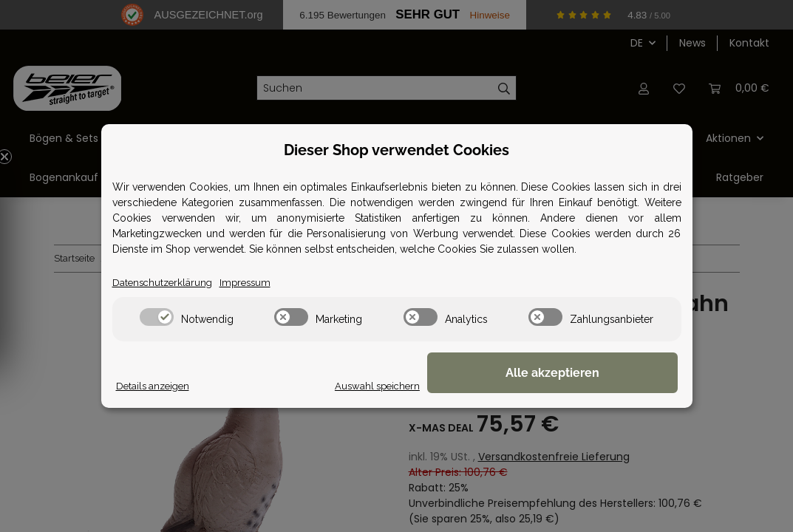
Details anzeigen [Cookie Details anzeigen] (155, 386)
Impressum (251, 282)
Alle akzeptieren (603, 374)
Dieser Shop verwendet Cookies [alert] (396, 149)
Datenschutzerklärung (164, 282)
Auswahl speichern (477, 386)
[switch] (157, 318)
